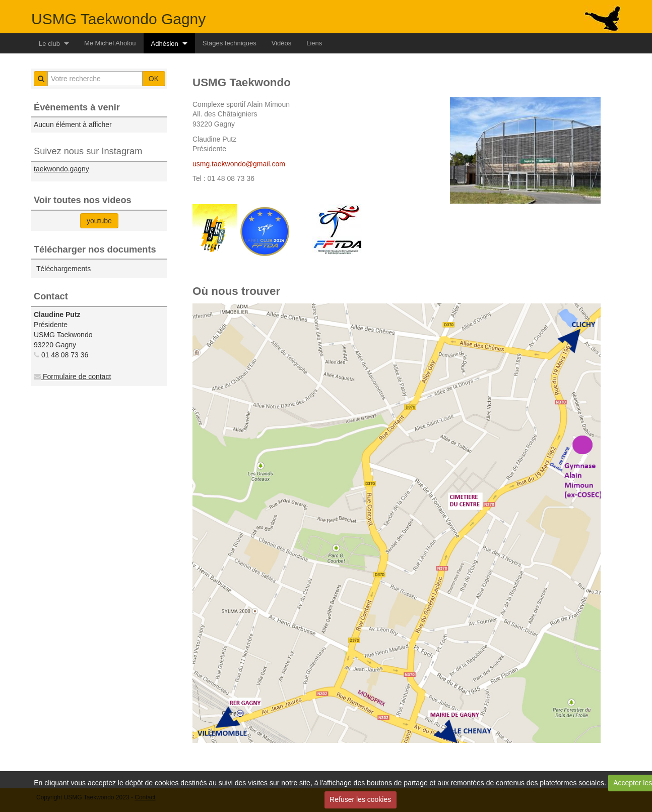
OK (154, 79)
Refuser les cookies (360, 799)
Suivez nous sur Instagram (88, 151)
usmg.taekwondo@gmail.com (239, 164)
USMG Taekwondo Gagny (118, 19)
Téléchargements (63, 269)
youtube (99, 221)
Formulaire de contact (72, 377)
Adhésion (165, 44)
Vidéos (282, 43)
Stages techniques (230, 43)
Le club (49, 44)
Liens (314, 43)
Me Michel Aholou (110, 43)
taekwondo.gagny (61, 169)
